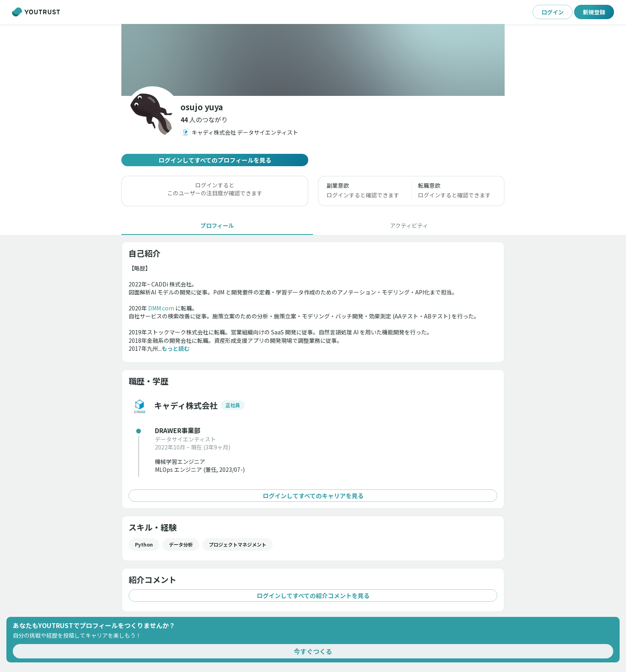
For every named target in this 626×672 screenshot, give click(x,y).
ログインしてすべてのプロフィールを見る (215, 160)
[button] (204, 119)
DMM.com (161, 308)
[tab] (217, 225)
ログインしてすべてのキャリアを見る (313, 496)
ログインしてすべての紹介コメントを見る (313, 595)
